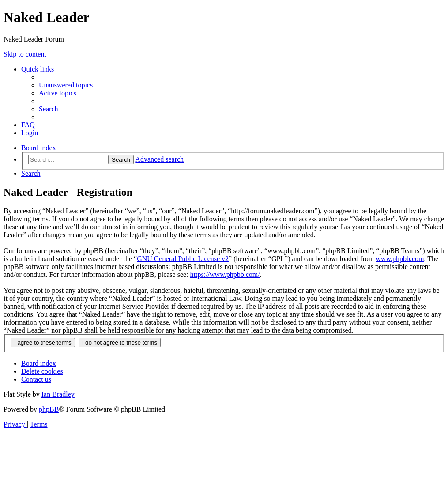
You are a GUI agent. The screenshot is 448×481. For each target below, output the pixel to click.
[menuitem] (66, 85)
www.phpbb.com (400, 259)
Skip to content (25, 54)
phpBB (49, 409)
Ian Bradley (58, 394)
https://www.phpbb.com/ (225, 275)
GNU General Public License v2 (183, 259)
